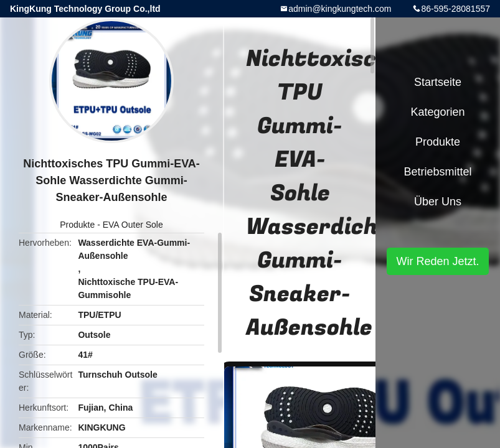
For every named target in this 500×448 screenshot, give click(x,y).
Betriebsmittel (437, 172)
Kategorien (437, 112)
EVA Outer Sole (133, 225)
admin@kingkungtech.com (340, 9)
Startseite (438, 82)
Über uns (438, 202)
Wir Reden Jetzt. (437, 261)
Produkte (77, 225)
